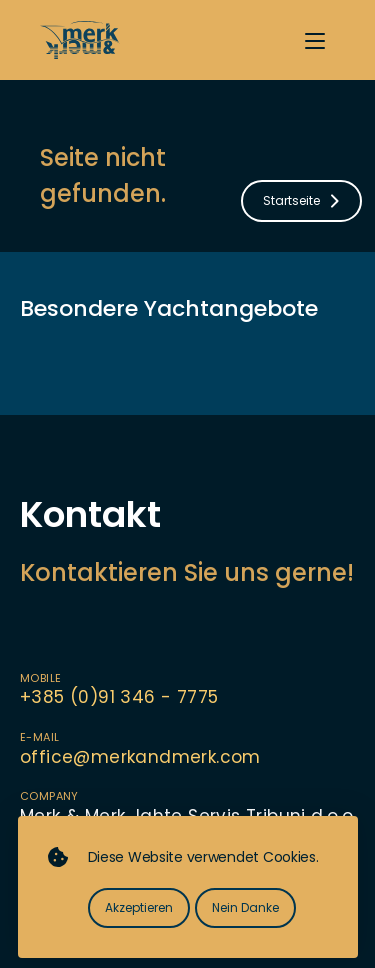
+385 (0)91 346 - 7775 (119, 697)
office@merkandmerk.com (140, 757)
